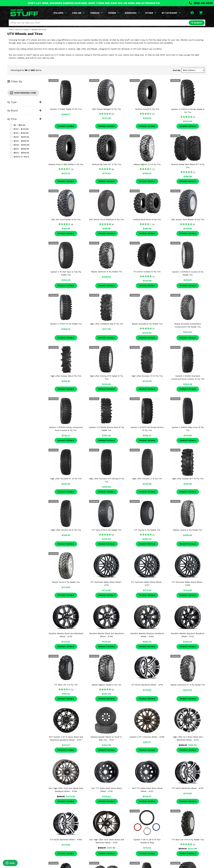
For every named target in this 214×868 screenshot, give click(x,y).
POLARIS (60, 13)
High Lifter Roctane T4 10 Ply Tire (147, 376)
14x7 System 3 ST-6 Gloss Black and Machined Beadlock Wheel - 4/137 (66, 738)
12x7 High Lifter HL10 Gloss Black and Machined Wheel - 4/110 (107, 841)
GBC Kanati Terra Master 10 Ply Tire (188, 219)
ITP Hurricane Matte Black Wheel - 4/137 (147, 584)
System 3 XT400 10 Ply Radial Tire (66, 324)
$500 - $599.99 (20, 149)
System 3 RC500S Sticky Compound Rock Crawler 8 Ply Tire (66, 429)
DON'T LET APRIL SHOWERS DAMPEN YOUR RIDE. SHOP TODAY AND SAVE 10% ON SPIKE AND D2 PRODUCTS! (94, 3)
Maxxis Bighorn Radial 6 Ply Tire (106, 685)
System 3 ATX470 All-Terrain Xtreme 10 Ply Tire (147, 429)
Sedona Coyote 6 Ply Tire (147, 109)
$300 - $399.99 (20, 141)
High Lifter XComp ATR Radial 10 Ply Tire (106, 377)
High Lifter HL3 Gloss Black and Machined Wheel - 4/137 (188, 738)
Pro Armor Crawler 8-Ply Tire (147, 272)
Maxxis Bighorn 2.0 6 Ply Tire (147, 164)
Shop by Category (23, 30)
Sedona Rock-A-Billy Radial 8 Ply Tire (66, 164)
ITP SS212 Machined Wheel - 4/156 (66, 840)
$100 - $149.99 (19, 129)
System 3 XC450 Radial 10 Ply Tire (66, 109)
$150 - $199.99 (19, 133)
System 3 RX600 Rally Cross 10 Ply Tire (188, 429)
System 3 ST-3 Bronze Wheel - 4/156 (147, 737)
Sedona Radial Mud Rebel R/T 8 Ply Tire (188, 166)
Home (11, 30)
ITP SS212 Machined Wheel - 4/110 (147, 685)
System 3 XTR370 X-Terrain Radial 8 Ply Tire (188, 111)
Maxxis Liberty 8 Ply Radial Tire (188, 530)
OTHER (151, 13)
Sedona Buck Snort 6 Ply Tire (147, 219)
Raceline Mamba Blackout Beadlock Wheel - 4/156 (147, 635)
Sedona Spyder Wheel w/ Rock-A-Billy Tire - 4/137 (106, 738)
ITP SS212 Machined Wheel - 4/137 (188, 788)
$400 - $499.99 (20, 145)
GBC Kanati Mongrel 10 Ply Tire (107, 109)
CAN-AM (78, 13)
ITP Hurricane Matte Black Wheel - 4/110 (107, 584)
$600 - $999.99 (20, 153)
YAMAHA (96, 13)
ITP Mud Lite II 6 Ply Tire (66, 685)
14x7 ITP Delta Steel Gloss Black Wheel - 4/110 (106, 790)
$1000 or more (20, 157)
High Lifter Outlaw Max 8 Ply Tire (66, 376)
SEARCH (197, 23)
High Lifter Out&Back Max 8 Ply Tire (107, 324)
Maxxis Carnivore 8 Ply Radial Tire (107, 272)
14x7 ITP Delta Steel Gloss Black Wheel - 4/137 (147, 790)
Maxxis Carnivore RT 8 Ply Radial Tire (188, 685)
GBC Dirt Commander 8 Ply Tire (66, 219)
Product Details (66, 126)
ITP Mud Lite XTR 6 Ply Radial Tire (188, 840)
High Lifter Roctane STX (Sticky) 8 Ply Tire (106, 480)
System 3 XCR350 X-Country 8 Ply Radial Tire (188, 273)
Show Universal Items (23, 93)
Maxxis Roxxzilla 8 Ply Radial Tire (147, 324)
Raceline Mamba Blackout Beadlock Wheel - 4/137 (188, 635)
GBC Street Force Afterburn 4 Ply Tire (107, 219)
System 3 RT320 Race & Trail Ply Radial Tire (66, 273)
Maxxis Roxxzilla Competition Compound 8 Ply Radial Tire (188, 325)
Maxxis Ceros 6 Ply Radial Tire (66, 582)
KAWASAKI (132, 13)
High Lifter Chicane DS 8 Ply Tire (66, 530)
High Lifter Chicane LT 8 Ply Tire (147, 479)
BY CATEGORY (171, 13)
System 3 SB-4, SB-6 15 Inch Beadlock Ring (147, 841)
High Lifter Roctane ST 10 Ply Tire (66, 479)
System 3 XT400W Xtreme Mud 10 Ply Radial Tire (107, 429)
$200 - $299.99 (20, 137)
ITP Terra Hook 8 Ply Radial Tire (106, 530)
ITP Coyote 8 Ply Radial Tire (147, 530)
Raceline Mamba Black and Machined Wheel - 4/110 (66, 635)
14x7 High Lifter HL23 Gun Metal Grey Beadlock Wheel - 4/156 (66, 790)
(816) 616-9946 (201, 3)
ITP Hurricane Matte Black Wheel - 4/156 (188, 584)
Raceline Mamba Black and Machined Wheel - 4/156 (106, 635)
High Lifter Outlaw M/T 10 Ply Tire (188, 479)
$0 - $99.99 (18, 125)
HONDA (114, 13)
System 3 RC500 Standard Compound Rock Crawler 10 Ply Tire (188, 377)
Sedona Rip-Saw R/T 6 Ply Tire (107, 164)
